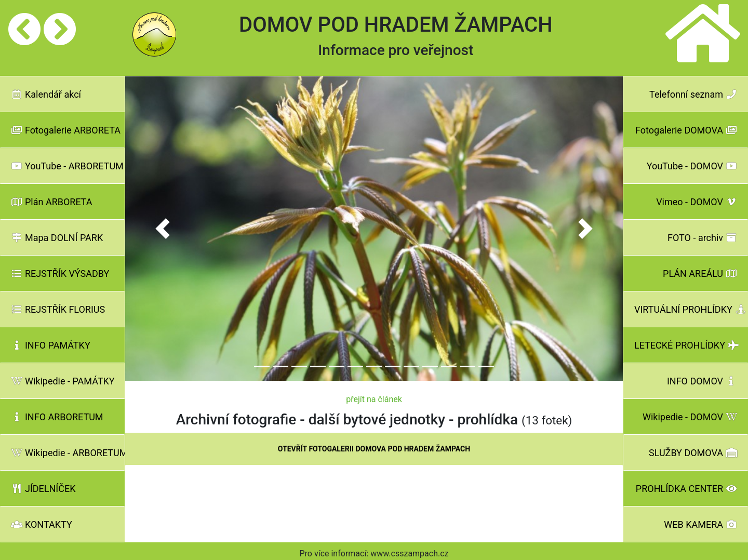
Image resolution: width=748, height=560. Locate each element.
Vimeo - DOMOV (697, 202)
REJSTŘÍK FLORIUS (58, 309)
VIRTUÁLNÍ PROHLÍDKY (690, 309)
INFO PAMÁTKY (51, 345)
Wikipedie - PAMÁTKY (63, 381)
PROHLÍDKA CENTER (686, 489)
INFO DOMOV (702, 381)
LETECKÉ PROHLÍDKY (687, 345)
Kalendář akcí (46, 94)
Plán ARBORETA (52, 202)
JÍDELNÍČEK (43, 489)
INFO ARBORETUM (57, 417)
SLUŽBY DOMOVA (693, 453)
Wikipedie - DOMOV (690, 417)
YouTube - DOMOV (692, 166)
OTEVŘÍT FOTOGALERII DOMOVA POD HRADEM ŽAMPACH (374, 449)
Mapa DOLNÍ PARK (57, 238)
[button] (163, 229)
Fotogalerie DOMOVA (686, 130)
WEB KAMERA (700, 524)
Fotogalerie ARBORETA (66, 130)
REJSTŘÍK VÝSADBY (60, 274)
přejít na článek (374, 399)
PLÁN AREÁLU (700, 274)
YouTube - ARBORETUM (67, 166)
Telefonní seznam (693, 94)
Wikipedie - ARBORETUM (68, 453)
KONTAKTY (42, 524)
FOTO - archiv (702, 238)
